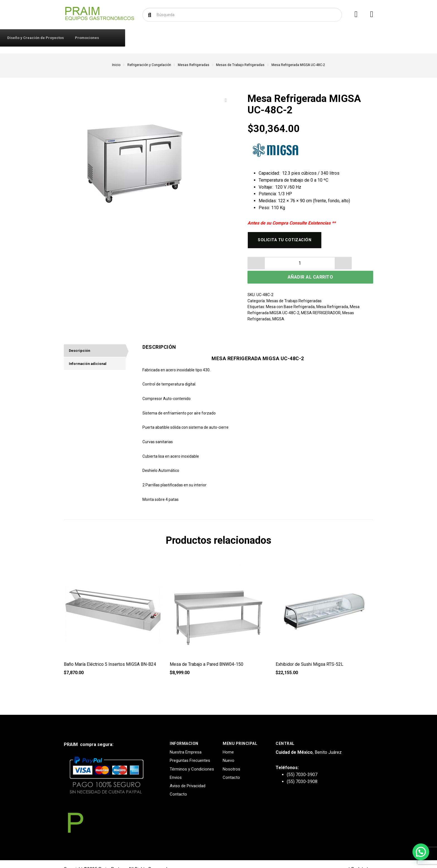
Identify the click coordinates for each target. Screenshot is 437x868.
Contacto (165, 38)
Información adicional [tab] (90, 355)
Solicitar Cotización (227, 38)
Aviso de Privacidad (188, 776)
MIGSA (278, 309)
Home (228, 742)
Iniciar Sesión (134, 38)
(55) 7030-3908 (302, 771)
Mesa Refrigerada (332, 297)
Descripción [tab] (81, 341)
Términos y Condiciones (192, 759)
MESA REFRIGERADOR (321, 303)
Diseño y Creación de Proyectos (284, 38)
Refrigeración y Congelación (149, 65)
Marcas (191, 38)
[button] (282, 266)
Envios (176, 767)
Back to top (361, 859)
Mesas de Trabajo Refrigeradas (240, 65)
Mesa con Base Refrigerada (290, 297)
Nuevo (229, 750)
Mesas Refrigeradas (194, 65)
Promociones (335, 38)
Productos (87, 37)
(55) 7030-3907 (302, 764)
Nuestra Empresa (186, 742)
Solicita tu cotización (288, 241)
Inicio (116, 65)
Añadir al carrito (334, 266)
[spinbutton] (268, 266)
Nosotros (231, 759)
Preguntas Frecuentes (190, 750)
